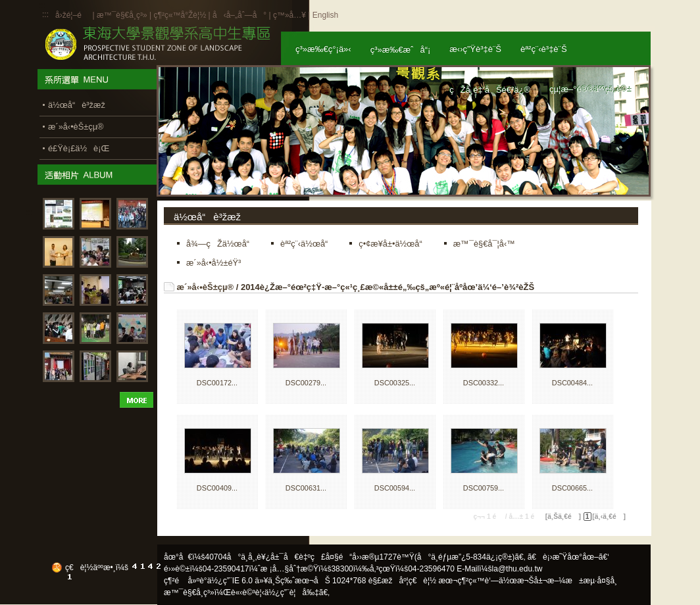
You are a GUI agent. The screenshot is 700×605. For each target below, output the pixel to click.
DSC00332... (484, 383)
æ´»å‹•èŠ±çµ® (206, 287)
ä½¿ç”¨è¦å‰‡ (292, 593)
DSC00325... (395, 383)
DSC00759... (484, 488)
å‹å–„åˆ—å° (239, 15)
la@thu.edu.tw (517, 569)
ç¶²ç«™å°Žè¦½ (180, 15)
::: (45, 14)
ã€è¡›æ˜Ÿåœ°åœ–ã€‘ (568, 557)
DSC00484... (572, 383)
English (325, 15)
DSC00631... (306, 488)
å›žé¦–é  (73, 15)
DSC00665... (572, 488)
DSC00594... (395, 488)
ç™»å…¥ (289, 15)
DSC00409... (217, 488)
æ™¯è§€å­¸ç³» (123, 15)
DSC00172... (217, 383)
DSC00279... (306, 383)
